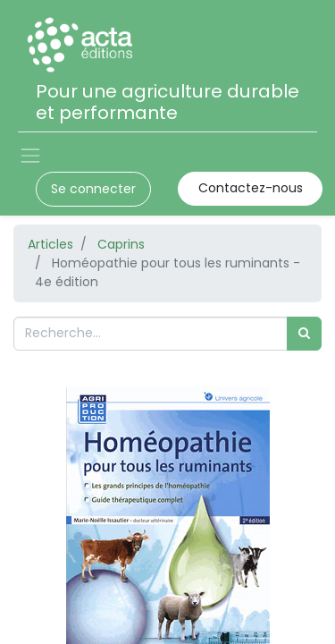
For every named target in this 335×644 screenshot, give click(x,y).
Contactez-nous (251, 188)
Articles (50, 244)
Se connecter (93, 189)
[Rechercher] (304, 333)
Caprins (121, 244)
